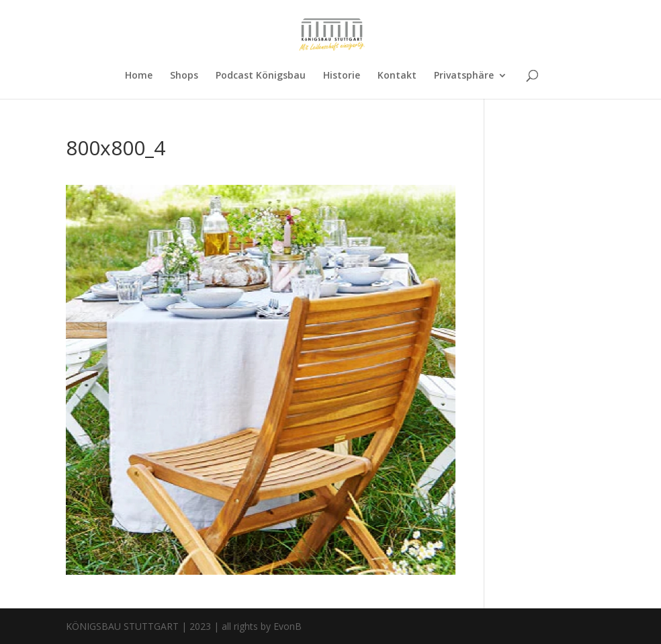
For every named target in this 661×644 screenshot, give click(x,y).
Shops (184, 76)
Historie (342, 76)
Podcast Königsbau (261, 76)
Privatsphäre (464, 76)
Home (139, 76)
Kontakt (397, 76)
